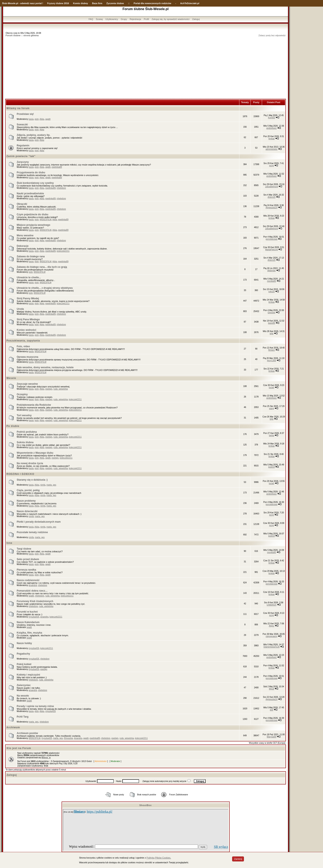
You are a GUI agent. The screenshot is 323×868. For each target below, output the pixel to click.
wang (272, 408)
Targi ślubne (24, 549)
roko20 (272, 292)
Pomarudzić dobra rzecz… (32, 591)
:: (129, 3)
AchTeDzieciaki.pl (190, 3)
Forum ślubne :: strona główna (22, 35)
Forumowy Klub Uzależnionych (35, 601)
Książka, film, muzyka (29, 633)
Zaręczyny (23, 162)
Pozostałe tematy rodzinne (32, 532)
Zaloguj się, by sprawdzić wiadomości (170, 19)
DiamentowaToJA (272, 647)
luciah (272, 387)
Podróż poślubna (27, 432)
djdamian (272, 271)
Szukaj (99, 19)
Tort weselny (24, 415)
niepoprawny (272, 636)
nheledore (61, 188)
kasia (31, 119)
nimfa (43, 485)
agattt (48, 119)
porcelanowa (272, 239)
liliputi (272, 689)
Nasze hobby (24, 643)
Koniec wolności (26, 330)
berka (272, 435)
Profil (146, 19)
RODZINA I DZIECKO (20, 474)
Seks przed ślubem (28, 559)
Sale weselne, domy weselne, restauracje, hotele (45, 367)
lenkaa (271, 139)
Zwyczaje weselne (27, 384)
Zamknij (238, 859)
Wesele (11, 378)
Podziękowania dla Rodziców (34, 405)
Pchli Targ (23, 717)
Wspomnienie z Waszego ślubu (35, 453)
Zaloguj (196, 19)
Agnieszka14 (272, 208)
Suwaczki (22, 125)
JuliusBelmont (272, 187)
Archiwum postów (27, 733)
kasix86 (272, 323)
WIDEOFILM (46, 220)
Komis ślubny (81, 3)
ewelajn (49, 389)
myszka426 (34, 617)
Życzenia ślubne (115, 3)
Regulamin (23, 146)
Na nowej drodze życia (30, 463)
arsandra (33, 585)
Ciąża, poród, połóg (28, 490)
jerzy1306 (271, 361)
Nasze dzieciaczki (27, 511)
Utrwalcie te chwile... (29, 277)
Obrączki (22, 204)
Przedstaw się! (25, 114)
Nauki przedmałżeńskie (30, 193)
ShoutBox (146, 805)
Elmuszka (68, 738)
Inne (9, 543)
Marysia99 (272, 737)
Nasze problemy (26, 501)
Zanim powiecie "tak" (21, 156)
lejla (272, 334)
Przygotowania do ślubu (31, 172)
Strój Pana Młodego (28, 319)
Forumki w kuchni (27, 612)
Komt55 (272, 118)
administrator (272, 149)
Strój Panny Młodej (28, 298)
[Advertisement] (146, 68)
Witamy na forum (18, 108)
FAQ (91, 19)
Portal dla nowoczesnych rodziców (152, 3)
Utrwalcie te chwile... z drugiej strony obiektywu (45, 288)
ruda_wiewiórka (60, 389)
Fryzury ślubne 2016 (58, 3)
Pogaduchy (23, 654)
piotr (37, 119)
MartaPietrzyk (272, 250)
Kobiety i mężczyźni (28, 675)
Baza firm (97, 3)
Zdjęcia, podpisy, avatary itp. (33, 135)
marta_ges (51, 485)
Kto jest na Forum (19, 748)
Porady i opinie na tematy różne (35, 706)
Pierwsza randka (26, 570)
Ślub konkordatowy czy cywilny (35, 183)
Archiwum (13, 727)
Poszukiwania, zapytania (23, 341)
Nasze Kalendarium (28, 622)
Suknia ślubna (25, 442)
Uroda (20, 309)
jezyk (272, 166)
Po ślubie (13, 426)
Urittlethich (272, 605)
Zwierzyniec (24, 685)
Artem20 (272, 197)
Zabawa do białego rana (31, 256)
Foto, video (23, 346)
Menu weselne (25, 235)
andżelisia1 (272, 128)
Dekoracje (23, 246)
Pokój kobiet (24, 664)
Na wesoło (23, 696)
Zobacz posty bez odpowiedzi (272, 36)
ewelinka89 (57, 167)
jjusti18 (272, 467)
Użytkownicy (112, 19)
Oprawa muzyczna (28, 357)
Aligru (272, 626)
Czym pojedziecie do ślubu (32, 214)
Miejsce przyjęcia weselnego (33, 225)
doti (272, 710)
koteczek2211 (63, 251)
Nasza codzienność (28, 580)
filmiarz (272, 350)
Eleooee (272, 313)
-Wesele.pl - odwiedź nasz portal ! (25, 3)
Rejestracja (135, 19)
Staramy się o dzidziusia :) (32, 480)
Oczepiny (22, 394)
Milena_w (46, 758)
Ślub (5, 3)
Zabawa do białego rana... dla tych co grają (42, 267)
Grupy (124, 19)
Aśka (42, 119)
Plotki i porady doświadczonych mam (39, 522)
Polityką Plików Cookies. (159, 858)
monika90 (271, 281)
